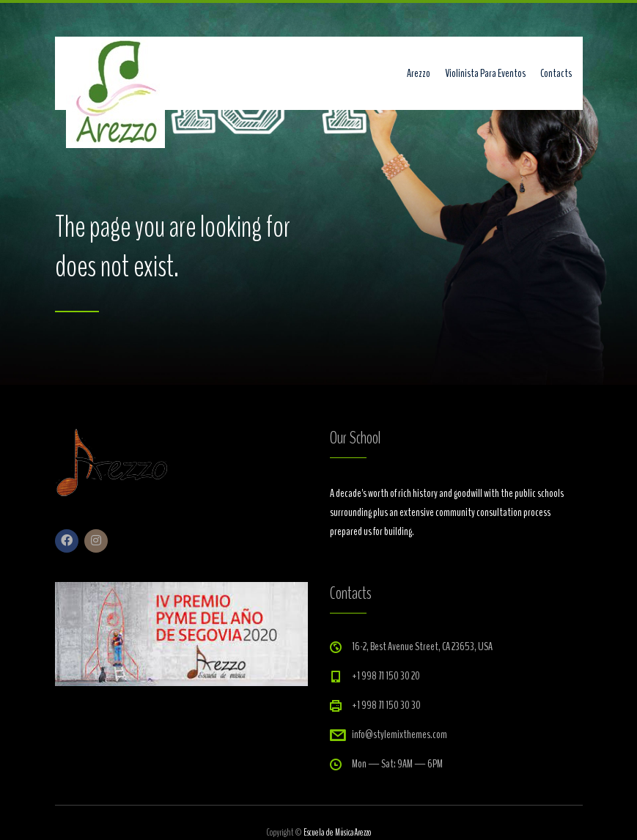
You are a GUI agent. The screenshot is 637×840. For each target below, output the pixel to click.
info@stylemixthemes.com (399, 734)
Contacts (556, 73)
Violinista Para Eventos (485, 73)
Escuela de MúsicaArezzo (337, 833)
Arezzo (419, 73)
